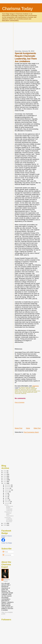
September (8, 490)
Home (28, 428)
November (8, 487)
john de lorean (18, 392)
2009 (5, 523)
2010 (5, 483)
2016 (5, 473)
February (8, 502)
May (6, 497)
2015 (5, 474)
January (7, 503)
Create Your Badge (7, 543)
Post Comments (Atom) (31, 432)
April (6, 498)
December (8, 485)
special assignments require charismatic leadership (26, 393)
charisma (28, 389)
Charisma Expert (7, 580)
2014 (5, 476)
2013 (5, 478)
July (6, 493)
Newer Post (19, 428)
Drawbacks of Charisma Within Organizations (9, 514)
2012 (5, 480)
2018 (5, 471)
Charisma (36, 386)
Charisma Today (17, 9)
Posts (5, 552)
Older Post (37, 428)
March (7, 500)
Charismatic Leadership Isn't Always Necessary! (8, 520)
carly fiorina (22, 389)
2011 (5, 482)
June (6, 495)
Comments (7, 555)
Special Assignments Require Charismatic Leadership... (9, 508)
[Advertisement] (28, 38)
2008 (5, 525)
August (7, 492)
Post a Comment (20, 402)
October (7, 488)
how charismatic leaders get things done (30, 391)
